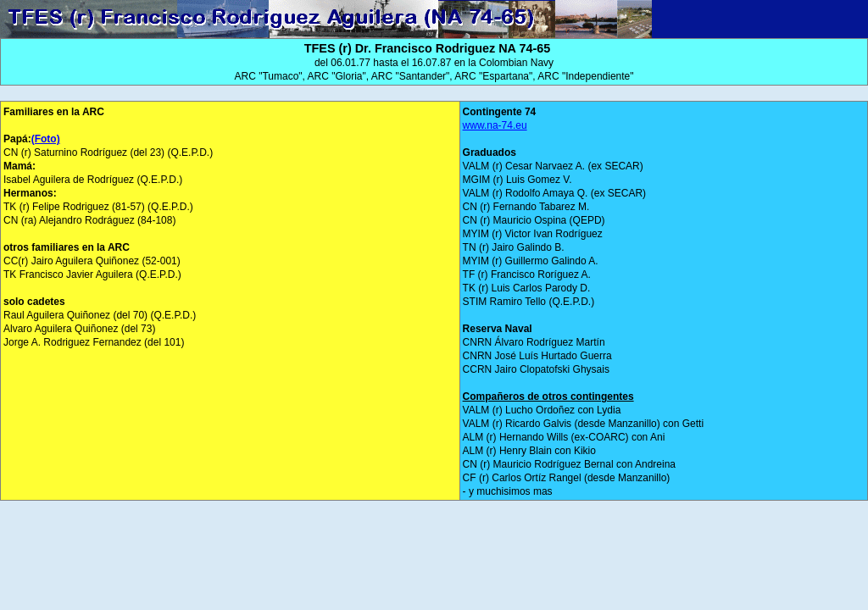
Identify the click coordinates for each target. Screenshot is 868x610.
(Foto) (46, 139)
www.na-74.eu (495, 125)
